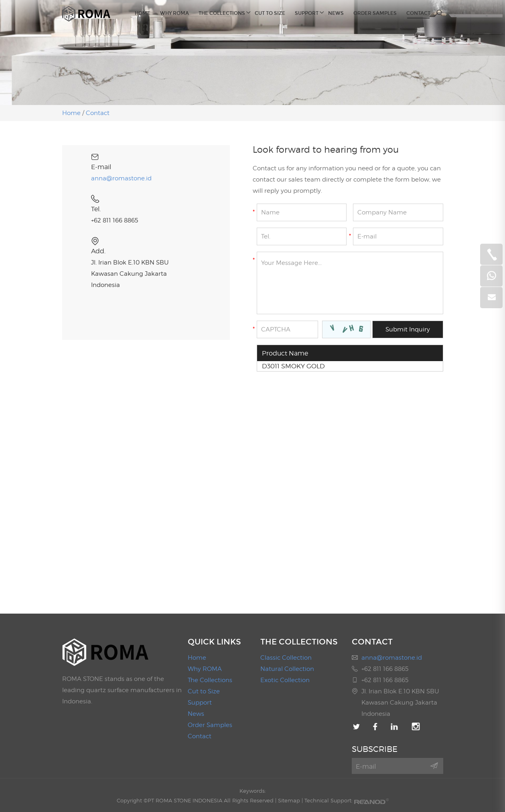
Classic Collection (286, 658)
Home (143, 13)
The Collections (222, 12)
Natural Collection (287, 669)
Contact (418, 13)
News (336, 13)
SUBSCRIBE (375, 749)
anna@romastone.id (121, 178)
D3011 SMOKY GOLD (293, 366)
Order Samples (375, 13)
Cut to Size (270, 13)
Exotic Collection (285, 680)
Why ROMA (174, 13)
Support (307, 12)
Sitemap (289, 800)
